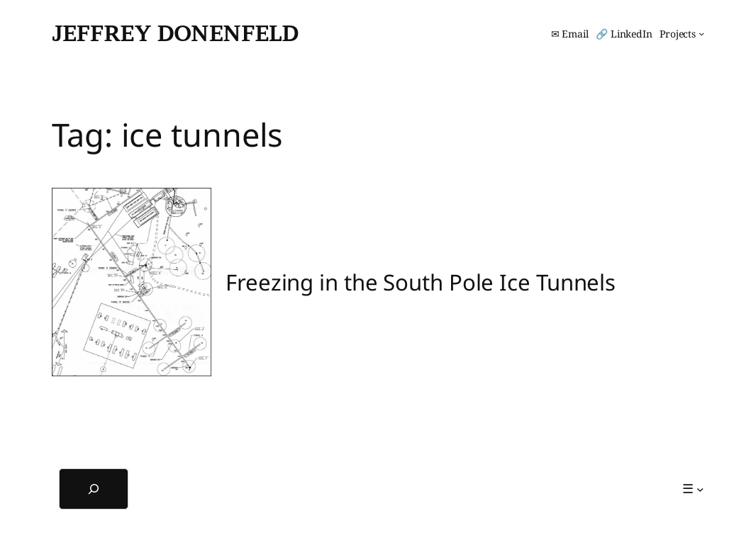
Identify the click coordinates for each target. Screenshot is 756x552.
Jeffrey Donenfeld (175, 33)
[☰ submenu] (693, 489)
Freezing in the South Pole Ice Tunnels (421, 282)
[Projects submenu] (682, 34)
